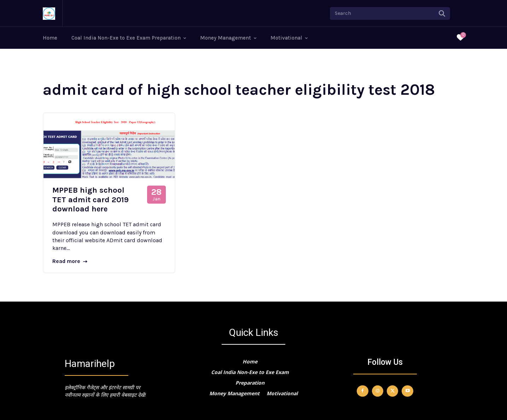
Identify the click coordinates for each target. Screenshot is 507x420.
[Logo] (49, 14)
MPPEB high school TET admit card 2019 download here (91, 200)
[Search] (442, 13)
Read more (70, 261)
